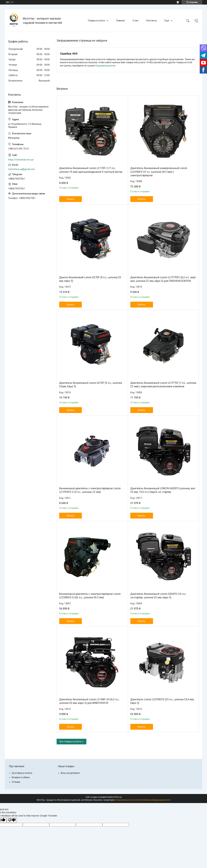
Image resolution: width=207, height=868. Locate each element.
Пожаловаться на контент (127, 800)
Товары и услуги (96, 21)
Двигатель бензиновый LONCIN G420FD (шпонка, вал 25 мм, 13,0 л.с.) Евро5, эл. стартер (163, 490)
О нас (136, 21)
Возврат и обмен (21, 777)
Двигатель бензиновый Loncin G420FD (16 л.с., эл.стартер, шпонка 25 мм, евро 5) (158, 596)
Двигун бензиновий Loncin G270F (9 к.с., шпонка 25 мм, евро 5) (90, 279)
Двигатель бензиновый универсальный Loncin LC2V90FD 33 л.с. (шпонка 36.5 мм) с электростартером (159, 172)
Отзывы (16, 782)
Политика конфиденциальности (156, 800)
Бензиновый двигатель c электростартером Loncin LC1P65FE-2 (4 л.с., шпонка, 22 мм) (90, 490)
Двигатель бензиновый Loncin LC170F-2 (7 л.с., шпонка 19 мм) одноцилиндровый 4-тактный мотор (91, 170)
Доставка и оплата (22, 773)
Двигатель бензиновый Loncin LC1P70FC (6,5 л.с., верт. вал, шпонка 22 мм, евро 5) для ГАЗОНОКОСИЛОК (163, 279)
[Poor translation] (12, 820)
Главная (120, 21)
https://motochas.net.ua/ (21, 160)
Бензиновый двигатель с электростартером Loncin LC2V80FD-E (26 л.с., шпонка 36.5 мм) (90, 596)
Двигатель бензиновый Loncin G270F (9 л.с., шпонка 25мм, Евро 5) (91, 385)
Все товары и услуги (70, 741)
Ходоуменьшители (105, 66)
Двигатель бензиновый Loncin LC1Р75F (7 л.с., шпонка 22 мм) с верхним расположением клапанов (163, 385)
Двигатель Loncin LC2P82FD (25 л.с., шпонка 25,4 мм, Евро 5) (162, 701)
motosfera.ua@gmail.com (22, 169)
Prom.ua (118, 797)
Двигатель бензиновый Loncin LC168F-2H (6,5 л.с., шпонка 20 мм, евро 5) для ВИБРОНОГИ (89, 701)
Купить (71, 199)
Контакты (152, 21)
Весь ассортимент (71, 773)
